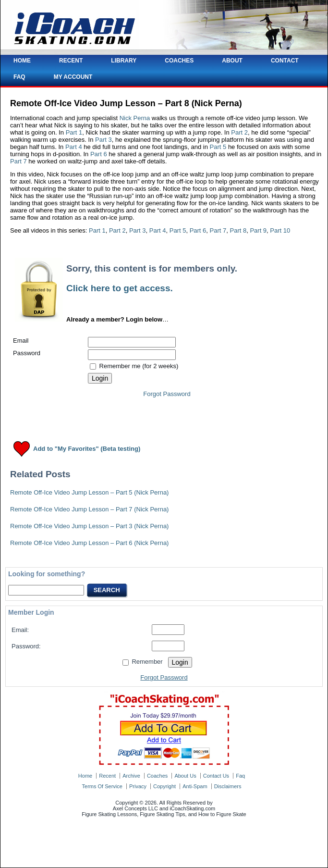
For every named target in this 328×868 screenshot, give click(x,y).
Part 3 (103, 140)
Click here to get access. (120, 288)
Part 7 (18, 161)
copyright (164, 786)
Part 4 (74, 147)
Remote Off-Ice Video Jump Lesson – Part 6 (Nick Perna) (89, 543)
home (85, 776)
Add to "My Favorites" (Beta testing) (87, 449)
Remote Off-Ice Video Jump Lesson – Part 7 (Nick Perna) (89, 509)
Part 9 (258, 230)
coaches (157, 776)
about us (185, 776)
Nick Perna (135, 118)
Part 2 (239, 132)
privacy (138, 786)
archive (131, 776)
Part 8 (238, 230)
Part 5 (218, 147)
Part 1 (74, 132)
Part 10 (280, 230)
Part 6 (99, 154)
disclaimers (228, 786)
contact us (216, 776)
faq (240, 776)
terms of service (102, 786)
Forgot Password (167, 394)
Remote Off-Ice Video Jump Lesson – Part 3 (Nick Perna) (89, 526)
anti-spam (195, 786)
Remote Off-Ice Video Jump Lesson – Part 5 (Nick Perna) (89, 492)
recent (107, 776)
